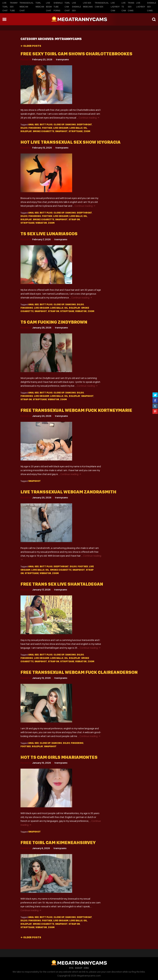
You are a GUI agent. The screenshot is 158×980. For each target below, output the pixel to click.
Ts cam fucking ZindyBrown (54, 322)
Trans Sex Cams (131, 7)
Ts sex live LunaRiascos (49, 234)
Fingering (35, 128)
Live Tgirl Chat (5, 7)
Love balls (76, 128)
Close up (59, 124)
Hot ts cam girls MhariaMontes (59, 757)
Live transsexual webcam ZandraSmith (68, 492)
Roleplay (26, 131)
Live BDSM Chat (49, 7)
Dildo (24, 128)
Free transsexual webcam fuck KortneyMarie (76, 410)
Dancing (71, 124)
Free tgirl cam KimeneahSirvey (58, 843)
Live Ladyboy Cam (115, 7)
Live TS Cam (124, 7)
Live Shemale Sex (76, 7)
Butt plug (46, 124)
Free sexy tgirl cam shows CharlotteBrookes (76, 54)
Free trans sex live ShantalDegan (62, 584)
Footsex (47, 128)
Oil (85, 128)
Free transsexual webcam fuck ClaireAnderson (79, 672)
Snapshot (61, 131)
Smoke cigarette (43, 131)
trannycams (62, 59)
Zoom (87, 131)
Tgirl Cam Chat (67, 7)
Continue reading (89, 118)
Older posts (31, 46)
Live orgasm (61, 128)
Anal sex (33, 124)
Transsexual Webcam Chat (27, 7)
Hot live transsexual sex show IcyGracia (71, 142)
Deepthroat (84, 124)
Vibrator (41, 223)
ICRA (86, 968)
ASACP (79, 968)
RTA (71, 968)
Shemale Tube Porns (58, 7)
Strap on (74, 219)
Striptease (76, 131)
